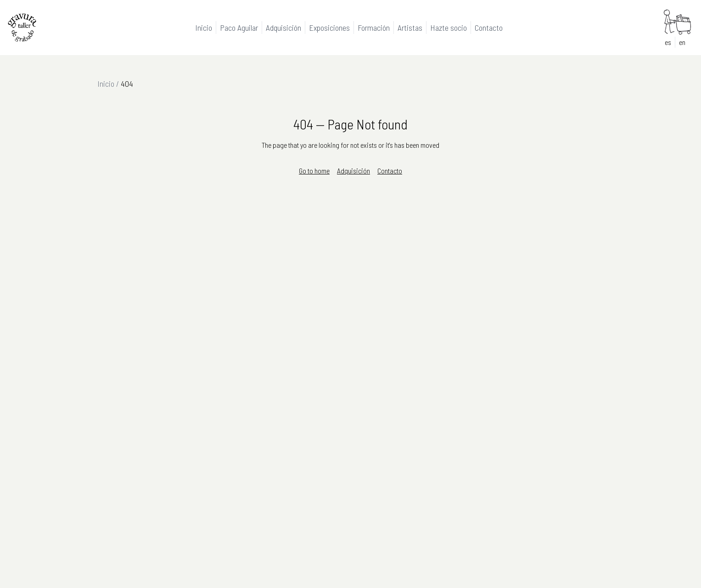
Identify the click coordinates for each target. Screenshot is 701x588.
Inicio (106, 84)
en (682, 42)
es (668, 42)
